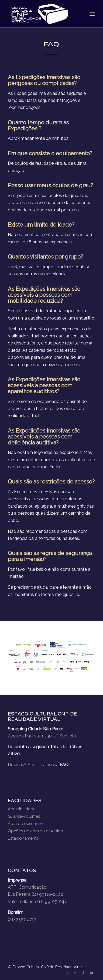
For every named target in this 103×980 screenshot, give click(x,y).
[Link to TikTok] (83, 973)
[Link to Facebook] (75, 973)
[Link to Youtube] (91, 973)
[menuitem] (92, 14)
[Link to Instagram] (67, 973)
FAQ (64, 765)
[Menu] (92, 14)
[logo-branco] (43, 14)
